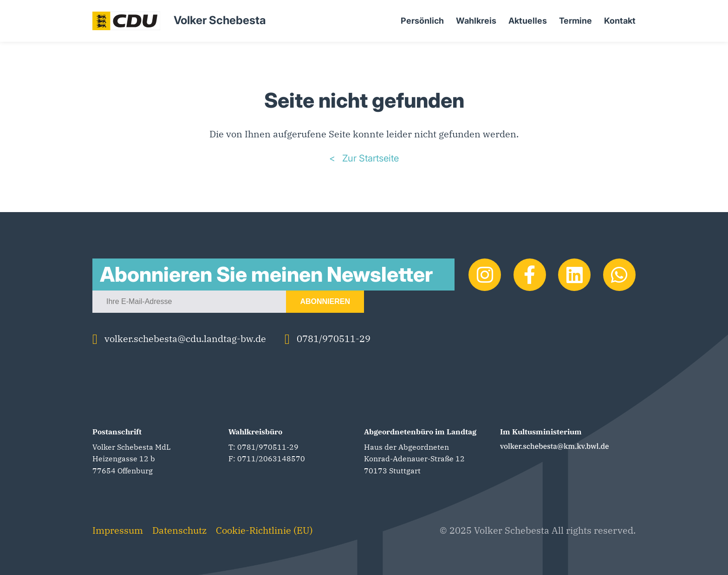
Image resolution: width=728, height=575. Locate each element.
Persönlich (422, 21)
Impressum (118, 530)
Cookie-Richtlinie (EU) (264, 530)
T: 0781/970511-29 (263, 447)
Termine (575, 21)
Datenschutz (179, 530)
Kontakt (620, 21)
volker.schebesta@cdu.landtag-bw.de (179, 339)
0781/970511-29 (328, 339)
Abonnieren (325, 301)
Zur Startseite (369, 158)
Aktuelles (528, 21)
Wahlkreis (476, 21)
